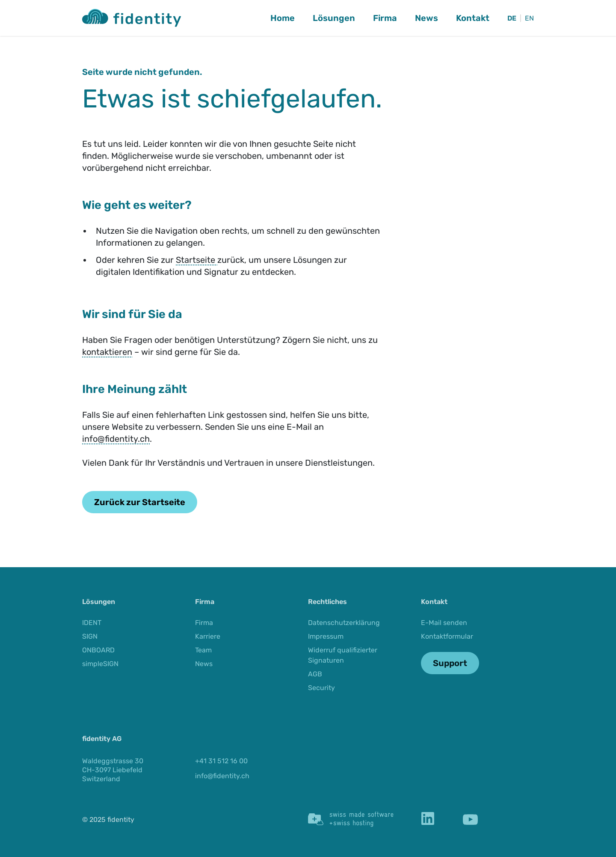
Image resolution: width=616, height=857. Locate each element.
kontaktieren (107, 352)
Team (203, 650)
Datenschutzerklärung (344, 623)
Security (321, 688)
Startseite (197, 260)
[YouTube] (470, 820)
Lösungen (334, 18)
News (426, 18)
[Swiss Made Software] (351, 819)
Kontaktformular (447, 636)
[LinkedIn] (428, 820)
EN (529, 18)
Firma (385, 18)
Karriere (208, 636)
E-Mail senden (444, 623)
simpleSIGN (100, 664)
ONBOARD (98, 650)
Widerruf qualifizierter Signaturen (343, 655)
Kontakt (473, 18)
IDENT (92, 623)
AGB (315, 674)
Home (283, 18)
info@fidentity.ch (116, 439)
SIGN (90, 636)
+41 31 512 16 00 (221, 761)
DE (512, 18)
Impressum (326, 636)
